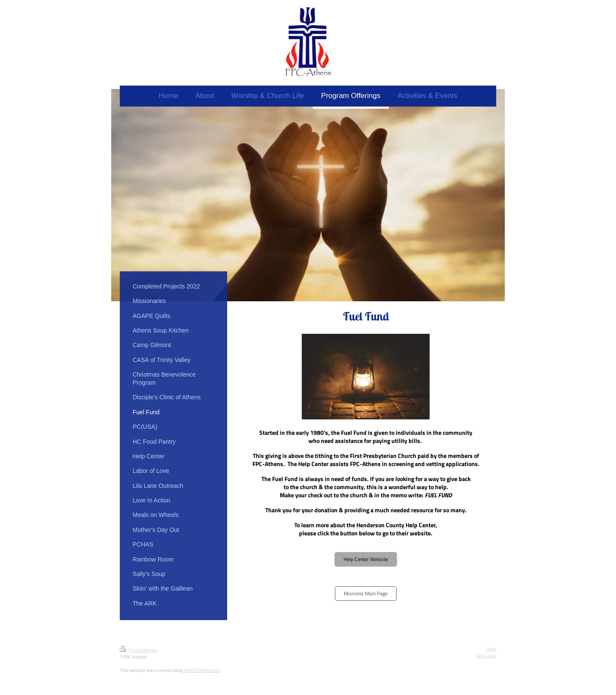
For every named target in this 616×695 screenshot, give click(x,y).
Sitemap (150, 650)
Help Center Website (366, 559)
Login (491, 649)
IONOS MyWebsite (202, 670)
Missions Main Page (366, 593)
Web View (486, 656)
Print (129, 650)
